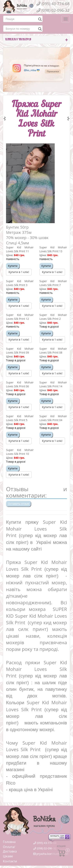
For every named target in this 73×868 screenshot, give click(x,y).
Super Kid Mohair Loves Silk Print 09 (20, 351)
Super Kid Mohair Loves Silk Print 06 (20, 384)
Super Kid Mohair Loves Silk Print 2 (53, 317)
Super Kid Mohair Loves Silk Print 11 (20, 249)
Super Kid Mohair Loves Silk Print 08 (53, 351)
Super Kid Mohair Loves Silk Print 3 (20, 283)
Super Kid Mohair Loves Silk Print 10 (20, 452)
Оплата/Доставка (10, 849)
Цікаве (8, 856)
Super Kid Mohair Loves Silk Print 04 (53, 418)
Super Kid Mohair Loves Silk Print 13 (53, 249)
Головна (9, 842)
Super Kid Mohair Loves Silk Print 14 (53, 384)
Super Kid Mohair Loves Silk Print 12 (20, 317)
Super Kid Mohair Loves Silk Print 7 (53, 283)
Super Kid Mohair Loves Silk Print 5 (20, 418)
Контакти (10, 861)
